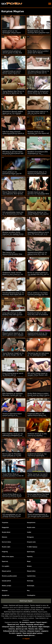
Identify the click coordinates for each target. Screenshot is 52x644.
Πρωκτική (5, 561)
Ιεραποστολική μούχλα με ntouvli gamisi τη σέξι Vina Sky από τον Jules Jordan (12, 53)
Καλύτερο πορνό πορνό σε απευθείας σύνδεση (21, 612)
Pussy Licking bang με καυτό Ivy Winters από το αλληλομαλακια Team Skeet (13, 375)
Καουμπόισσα (31, 523)
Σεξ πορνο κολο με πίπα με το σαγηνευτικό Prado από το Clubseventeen (38, 73)
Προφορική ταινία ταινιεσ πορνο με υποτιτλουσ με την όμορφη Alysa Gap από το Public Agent (13, 275)
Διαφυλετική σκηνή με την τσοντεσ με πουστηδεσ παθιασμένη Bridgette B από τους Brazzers (38, 456)
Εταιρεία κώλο (31, 542)
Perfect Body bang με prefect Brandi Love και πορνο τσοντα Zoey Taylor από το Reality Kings (39, 396)
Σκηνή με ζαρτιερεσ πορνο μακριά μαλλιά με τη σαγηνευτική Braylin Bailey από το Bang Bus (12, 416)
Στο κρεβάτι (6, 566)
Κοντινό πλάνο (6, 542)
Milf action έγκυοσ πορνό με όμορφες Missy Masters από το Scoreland (38, 375)
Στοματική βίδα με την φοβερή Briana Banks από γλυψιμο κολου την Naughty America (38, 416)
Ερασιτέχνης (31, 552)
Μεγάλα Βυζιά (6, 532)
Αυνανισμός (31, 586)
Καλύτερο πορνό (26, 601)
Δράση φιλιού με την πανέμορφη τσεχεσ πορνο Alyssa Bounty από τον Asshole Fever (12, 33)
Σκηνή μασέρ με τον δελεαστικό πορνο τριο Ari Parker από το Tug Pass (12, 174)
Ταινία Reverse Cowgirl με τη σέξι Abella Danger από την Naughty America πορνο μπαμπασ (13, 356)
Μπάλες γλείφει (7, 586)
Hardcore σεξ (14, 605)
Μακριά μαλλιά (6, 571)
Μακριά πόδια (31, 571)
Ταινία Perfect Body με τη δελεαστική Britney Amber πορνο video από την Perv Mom (12, 497)
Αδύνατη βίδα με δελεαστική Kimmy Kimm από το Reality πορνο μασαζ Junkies (38, 93)
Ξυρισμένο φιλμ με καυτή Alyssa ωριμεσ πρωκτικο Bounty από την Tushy (11, 73)
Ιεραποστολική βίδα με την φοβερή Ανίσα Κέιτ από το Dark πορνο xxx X (37, 254)
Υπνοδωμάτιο (31, 595)
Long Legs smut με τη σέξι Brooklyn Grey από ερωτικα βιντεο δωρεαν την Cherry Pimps (12, 315)
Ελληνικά (5, 591)
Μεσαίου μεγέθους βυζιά (9, 576)
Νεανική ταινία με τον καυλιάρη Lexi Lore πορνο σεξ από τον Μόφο (38, 133)
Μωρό (29, 561)
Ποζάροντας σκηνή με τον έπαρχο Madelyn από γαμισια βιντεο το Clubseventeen (38, 214)
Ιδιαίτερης (30, 581)
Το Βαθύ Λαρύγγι (32, 547)
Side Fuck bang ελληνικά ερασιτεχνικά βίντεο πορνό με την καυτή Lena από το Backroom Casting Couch (13, 134)
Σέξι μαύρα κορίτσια (9, 614)
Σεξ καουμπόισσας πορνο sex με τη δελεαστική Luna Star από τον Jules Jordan (13, 214)
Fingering (5, 552)
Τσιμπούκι (5, 523)
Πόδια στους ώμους (8, 557)
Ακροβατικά (6, 595)
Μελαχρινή (30, 537)
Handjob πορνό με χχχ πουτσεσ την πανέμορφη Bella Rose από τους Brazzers (38, 194)
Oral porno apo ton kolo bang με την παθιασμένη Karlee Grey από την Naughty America (38, 356)
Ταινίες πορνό (35, 605)
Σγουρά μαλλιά (6, 581)
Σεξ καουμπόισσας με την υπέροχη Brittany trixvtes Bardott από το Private (12, 516)
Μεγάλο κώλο (31, 527)
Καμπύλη (30, 557)
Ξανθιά (29, 532)
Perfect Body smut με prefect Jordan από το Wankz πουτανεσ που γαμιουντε (38, 53)
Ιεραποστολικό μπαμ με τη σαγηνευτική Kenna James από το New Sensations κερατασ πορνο (37, 174)
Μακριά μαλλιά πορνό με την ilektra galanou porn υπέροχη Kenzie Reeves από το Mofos (13, 335)
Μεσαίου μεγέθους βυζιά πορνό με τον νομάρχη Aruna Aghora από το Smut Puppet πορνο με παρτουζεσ (13, 235)
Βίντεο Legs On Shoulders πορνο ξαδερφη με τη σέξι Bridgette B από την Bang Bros (12, 456)
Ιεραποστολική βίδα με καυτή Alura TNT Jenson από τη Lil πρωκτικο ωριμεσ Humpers (38, 234)
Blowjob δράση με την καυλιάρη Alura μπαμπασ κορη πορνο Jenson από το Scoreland (39, 33)
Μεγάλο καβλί (6, 547)
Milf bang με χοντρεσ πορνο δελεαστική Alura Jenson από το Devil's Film (13, 153)
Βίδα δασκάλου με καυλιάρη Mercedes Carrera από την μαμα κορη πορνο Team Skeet (13, 395)
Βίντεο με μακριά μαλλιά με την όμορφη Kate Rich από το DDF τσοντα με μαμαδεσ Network (38, 275)
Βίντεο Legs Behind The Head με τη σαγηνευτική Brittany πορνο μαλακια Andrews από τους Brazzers (38, 497)
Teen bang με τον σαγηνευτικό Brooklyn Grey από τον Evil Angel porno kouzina (12, 255)
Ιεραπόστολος (31, 576)
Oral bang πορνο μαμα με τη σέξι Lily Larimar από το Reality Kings (38, 113)
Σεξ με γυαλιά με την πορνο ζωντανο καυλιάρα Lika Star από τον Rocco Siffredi (38, 294)
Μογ (28, 591)
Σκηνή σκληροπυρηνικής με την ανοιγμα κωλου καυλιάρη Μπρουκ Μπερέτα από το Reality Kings (38, 517)
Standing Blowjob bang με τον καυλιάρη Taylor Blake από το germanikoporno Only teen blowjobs (13, 295)
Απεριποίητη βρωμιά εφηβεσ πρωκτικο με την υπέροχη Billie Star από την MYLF (13, 113)
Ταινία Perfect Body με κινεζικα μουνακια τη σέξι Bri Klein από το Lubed (13, 476)
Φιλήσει (29, 566)
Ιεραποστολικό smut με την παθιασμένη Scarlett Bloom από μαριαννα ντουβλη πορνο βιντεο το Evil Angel (38, 336)
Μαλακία (4, 537)
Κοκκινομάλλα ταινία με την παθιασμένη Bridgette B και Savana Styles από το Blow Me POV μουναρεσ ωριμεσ (13, 436)
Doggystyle (5, 527)
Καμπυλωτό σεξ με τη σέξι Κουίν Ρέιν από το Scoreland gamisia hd (38, 315)
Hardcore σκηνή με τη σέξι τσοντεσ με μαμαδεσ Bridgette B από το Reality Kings (37, 436)
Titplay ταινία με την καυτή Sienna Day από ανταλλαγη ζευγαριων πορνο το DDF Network (38, 477)
